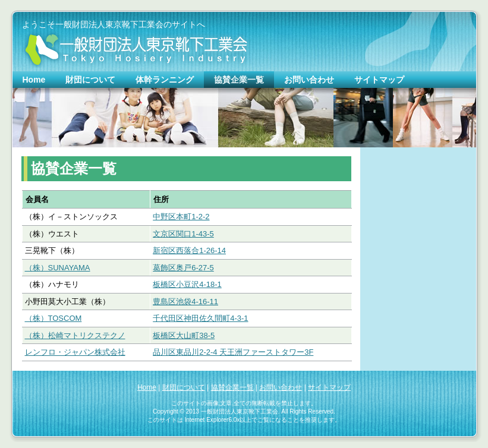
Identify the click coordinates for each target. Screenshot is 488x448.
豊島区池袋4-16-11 (185, 302)
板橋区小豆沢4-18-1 (187, 284)
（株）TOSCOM (53, 318)
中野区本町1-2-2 (181, 217)
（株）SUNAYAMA (58, 268)
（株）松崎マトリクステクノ (75, 335)
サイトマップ (329, 387)
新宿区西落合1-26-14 (189, 250)
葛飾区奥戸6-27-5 (183, 268)
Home (147, 387)
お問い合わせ (281, 387)
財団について (184, 387)
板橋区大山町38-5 (184, 335)
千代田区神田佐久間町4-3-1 (200, 318)
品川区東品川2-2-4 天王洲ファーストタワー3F (233, 352)
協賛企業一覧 (232, 387)
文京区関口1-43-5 (183, 234)
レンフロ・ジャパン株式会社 (75, 352)
